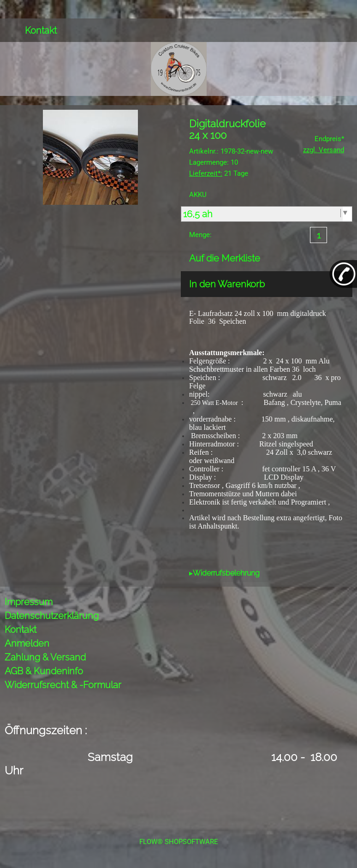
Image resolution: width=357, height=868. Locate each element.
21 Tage (219, 173)
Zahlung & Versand (45, 657)
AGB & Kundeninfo (44, 671)
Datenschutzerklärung (52, 616)
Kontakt (41, 30)
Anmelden (27, 643)
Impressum (29, 602)
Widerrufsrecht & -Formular (63, 685)
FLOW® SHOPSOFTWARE (179, 842)
